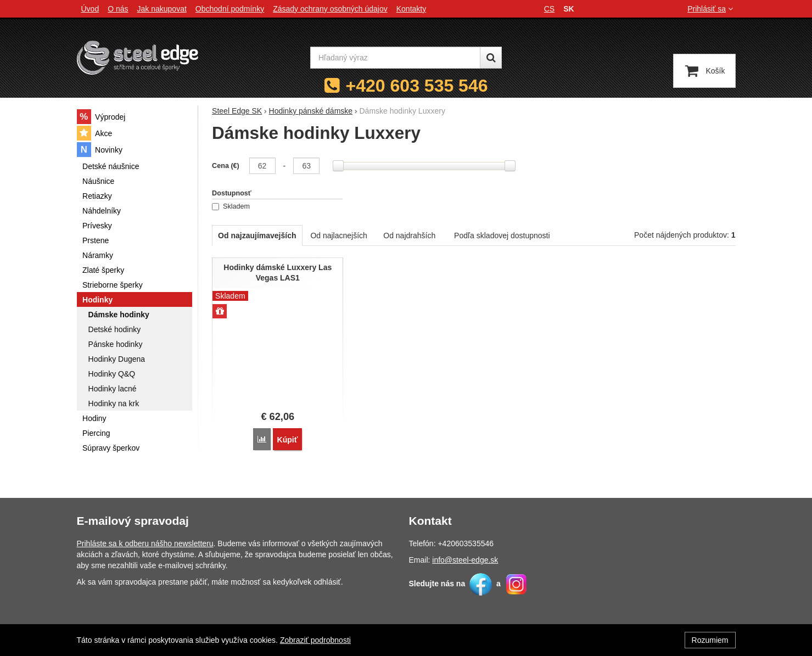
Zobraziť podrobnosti (315, 640)
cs (549, 9)
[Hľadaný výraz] (395, 58)
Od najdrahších (409, 236)
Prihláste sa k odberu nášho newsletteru (145, 543)
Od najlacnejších (339, 236)
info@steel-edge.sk (465, 560)
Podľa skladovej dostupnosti (502, 236)
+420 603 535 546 (417, 86)
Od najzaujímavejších (257, 236)
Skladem (231, 206)
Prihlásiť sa (711, 9)
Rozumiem (710, 640)
